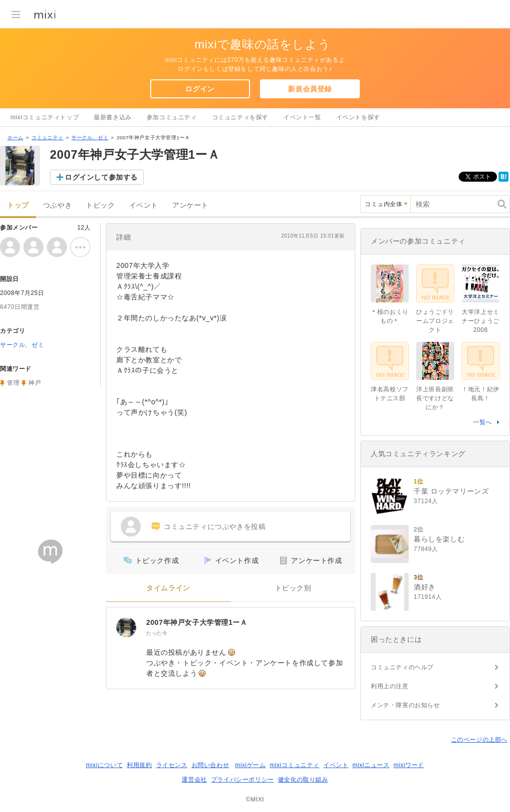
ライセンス (172, 765)
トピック (100, 205)
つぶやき (57, 205)
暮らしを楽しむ (439, 539)
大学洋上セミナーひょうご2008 (481, 321)
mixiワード (409, 765)
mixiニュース (371, 765)
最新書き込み (113, 117)
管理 (13, 383)
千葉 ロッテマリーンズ (451, 491)
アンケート (190, 205)
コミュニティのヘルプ (402, 667)
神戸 (35, 383)
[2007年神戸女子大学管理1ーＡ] (126, 627)
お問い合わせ (211, 765)
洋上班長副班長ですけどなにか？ (435, 398)
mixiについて (104, 765)
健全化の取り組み (303, 780)
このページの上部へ (479, 740)
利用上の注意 (390, 686)
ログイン (200, 89)
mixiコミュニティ (295, 765)
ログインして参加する (101, 177)
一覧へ (483, 422)
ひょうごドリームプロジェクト (435, 321)
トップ (18, 205)
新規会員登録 (310, 89)
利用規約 (139, 765)
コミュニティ (47, 137)
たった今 (157, 633)
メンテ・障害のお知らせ (405, 705)
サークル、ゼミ (90, 137)
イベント (144, 205)
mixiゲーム (251, 765)
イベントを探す (358, 117)
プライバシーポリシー (243, 780)
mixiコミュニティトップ (45, 117)
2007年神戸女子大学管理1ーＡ (197, 622)
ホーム (15, 137)
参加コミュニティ (172, 117)
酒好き (425, 587)
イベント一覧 (302, 117)
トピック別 (293, 588)
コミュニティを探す (240, 117)
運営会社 (194, 780)
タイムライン (168, 588)
